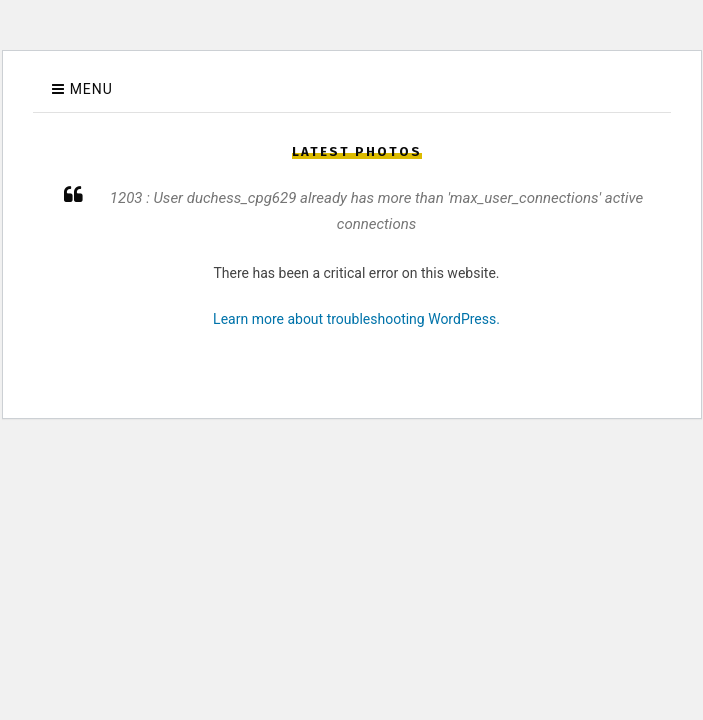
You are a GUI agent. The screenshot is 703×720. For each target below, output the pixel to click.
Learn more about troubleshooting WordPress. (356, 319)
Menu (91, 89)
